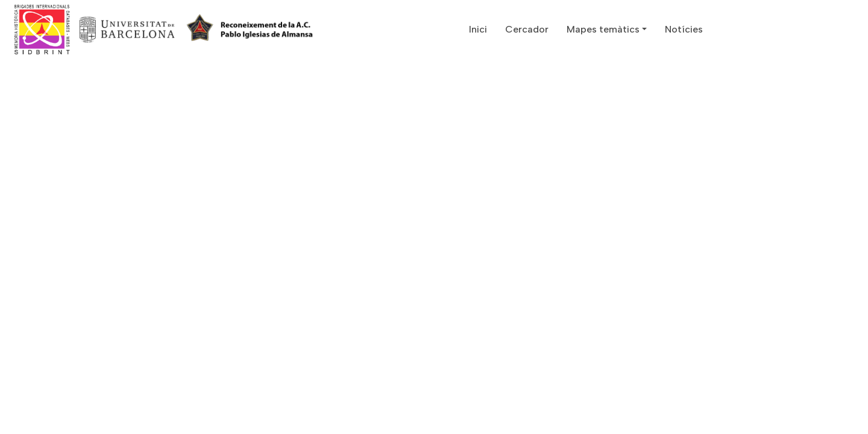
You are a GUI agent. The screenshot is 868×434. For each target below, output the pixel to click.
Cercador (527, 29)
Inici (478, 29)
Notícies (684, 29)
